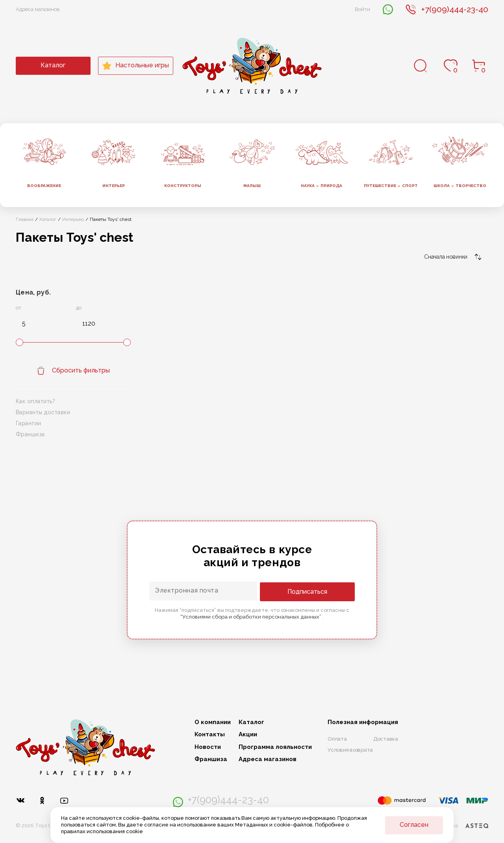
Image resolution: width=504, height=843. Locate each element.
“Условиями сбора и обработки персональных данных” (251, 616)
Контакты (210, 735)
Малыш (252, 186)
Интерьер (114, 186)
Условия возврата (350, 750)
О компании (213, 722)
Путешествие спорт (391, 186)
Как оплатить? (35, 401)
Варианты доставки (43, 412)
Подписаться (323, 591)
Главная (25, 219)
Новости (208, 747)
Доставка (386, 739)
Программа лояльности (275, 747)
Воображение (44, 186)
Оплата (337, 739)
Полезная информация (363, 722)
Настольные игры (136, 66)
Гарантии (29, 423)
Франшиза (30, 434)
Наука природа (321, 186)
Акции (248, 735)
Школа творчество (460, 186)
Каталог (53, 65)
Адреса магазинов (38, 9)
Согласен (414, 825)
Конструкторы (183, 186)
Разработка (458, 826)
